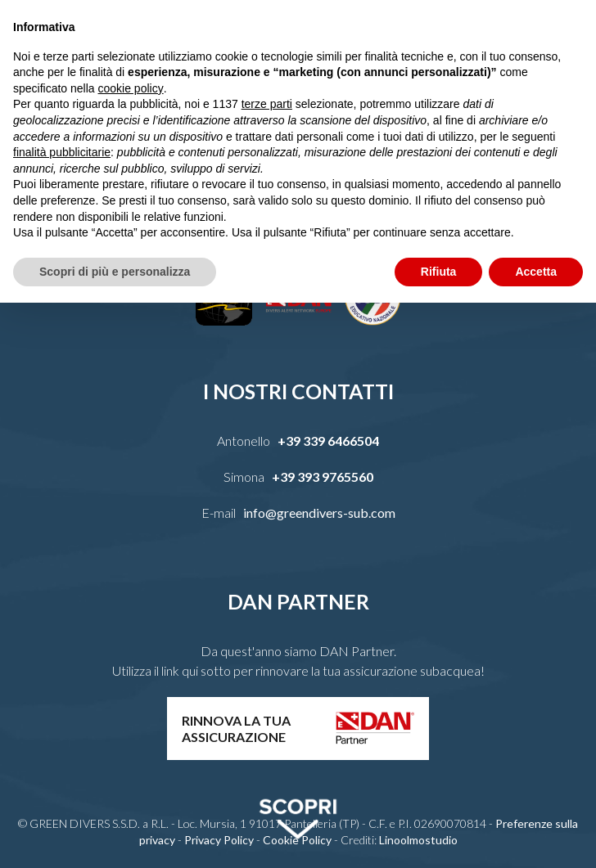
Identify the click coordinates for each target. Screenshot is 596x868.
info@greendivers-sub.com (319, 513)
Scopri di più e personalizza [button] (115, 272)
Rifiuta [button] (439, 272)
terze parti (267, 104)
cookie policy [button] (131, 88)
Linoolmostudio (418, 840)
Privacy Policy (219, 840)
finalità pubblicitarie (62, 152)
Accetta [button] (536, 272)
